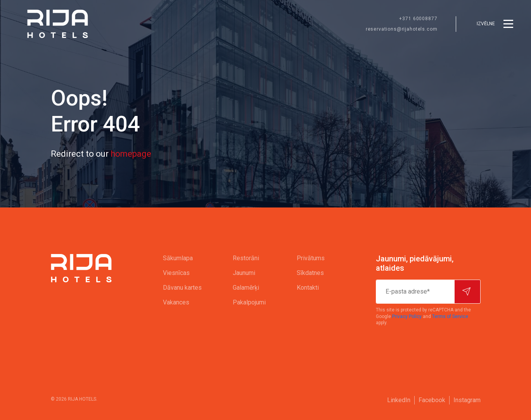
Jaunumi (244, 273)
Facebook (432, 400)
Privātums (311, 258)
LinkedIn (399, 400)
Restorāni (246, 258)
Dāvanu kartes (182, 288)
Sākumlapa (178, 258)
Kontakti (308, 288)
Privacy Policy (407, 316)
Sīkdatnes (310, 273)
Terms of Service (450, 316)
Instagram (467, 400)
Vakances (176, 302)
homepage (131, 154)
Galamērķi (246, 288)
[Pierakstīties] (467, 292)
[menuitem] (182, 258)
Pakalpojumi (249, 302)
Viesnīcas (176, 273)
